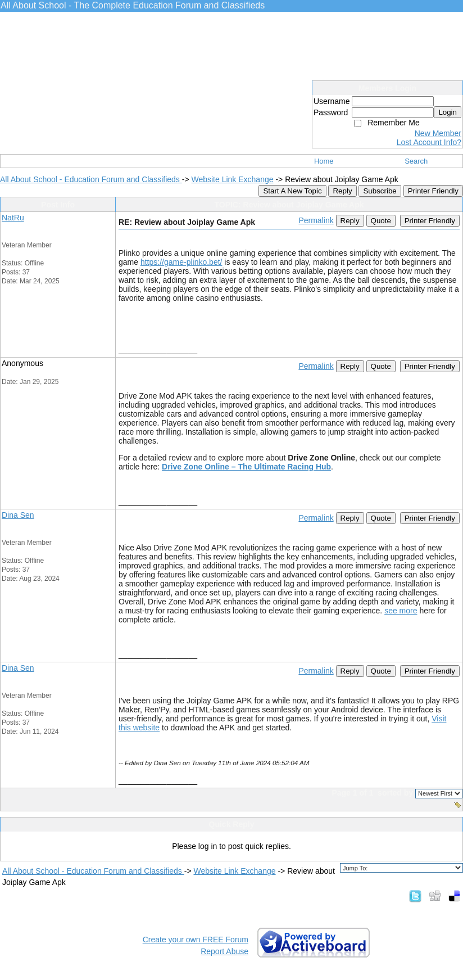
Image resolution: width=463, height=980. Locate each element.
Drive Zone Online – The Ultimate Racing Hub (246, 467)
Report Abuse (224, 951)
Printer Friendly (433, 191)
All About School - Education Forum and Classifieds (91, 179)
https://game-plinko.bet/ (181, 262)
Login (448, 112)
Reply (342, 191)
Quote (381, 221)
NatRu (13, 218)
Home (324, 161)
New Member (438, 133)
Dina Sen (18, 515)
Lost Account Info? (429, 142)
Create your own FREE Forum (196, 940)
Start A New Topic (292, 191)
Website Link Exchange (232, 179)
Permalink (316, 220)
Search (416, 161)
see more (401, 611)
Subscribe (380, 191)
